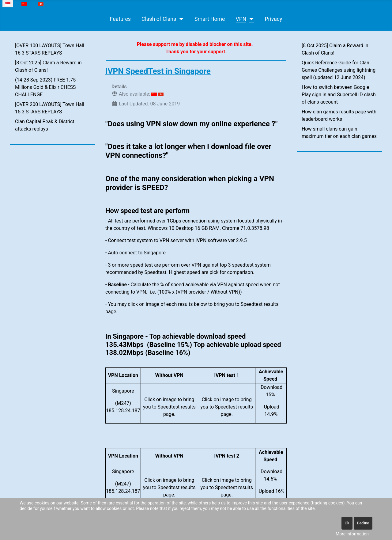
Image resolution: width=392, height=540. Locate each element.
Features (120, 19)
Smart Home (210, 19)
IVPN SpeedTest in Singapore (158, 71)
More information (352, 534)
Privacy (273, 19)
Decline (363, 523)
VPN (241, 19)
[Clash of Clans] (180, 19)
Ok (347, 523)
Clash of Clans (159, 19)
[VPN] (250, 19)
